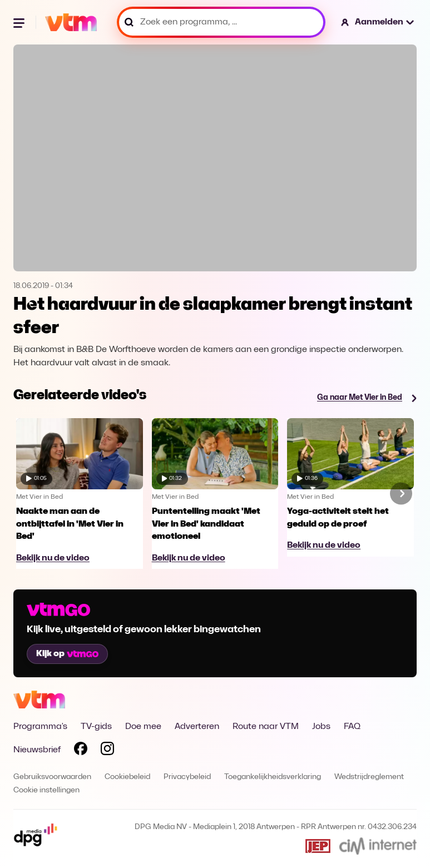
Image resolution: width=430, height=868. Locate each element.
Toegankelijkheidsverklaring (273, 777)
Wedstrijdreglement (369, 777)
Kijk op (67, 654)
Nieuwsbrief (37, 750)
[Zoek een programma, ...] (221, 22)
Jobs (321, 727)
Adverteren (197, 727)
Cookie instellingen (46, 790)
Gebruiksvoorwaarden (52, 777)
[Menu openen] (20, 22)
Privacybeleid (187, 777)
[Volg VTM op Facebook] (81, 751)
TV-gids (96, 727)
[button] (378, 22)
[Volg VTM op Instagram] (107, 751)
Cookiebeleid (127, 777)
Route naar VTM (266, 727)
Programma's (40, 727)
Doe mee (143, 727)
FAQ (352, 727)
